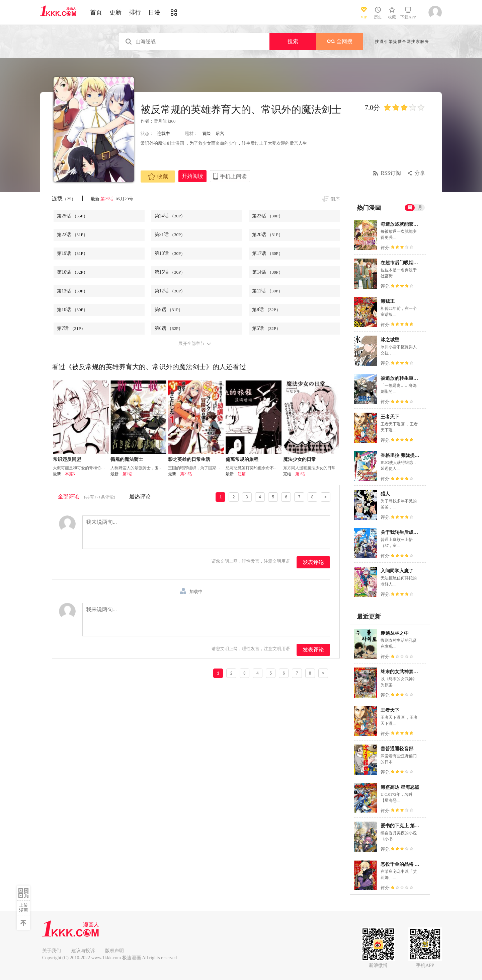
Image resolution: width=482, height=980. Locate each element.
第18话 (170, 253)
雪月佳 (160, 121)
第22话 (72, 235)
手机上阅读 (233, 176)
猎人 (385, 494)
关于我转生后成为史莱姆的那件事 (416, 532)
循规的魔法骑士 (127, 459)
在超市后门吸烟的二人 (404, 263)
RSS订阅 (391, 173)
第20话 (267, 235)
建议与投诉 (83, 951)
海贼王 (388, 301)
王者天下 (390, 417)
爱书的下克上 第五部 (402, 826)
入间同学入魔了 (397, 571)
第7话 (71, 328)
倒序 (335, 199)
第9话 (169, 310)
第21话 (170, 235)
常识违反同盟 (67, 459)
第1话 (300, 474)
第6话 (169, 328)
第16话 (72, 272)
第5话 (266, 328)
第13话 (72, 291)
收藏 (158, 177)
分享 (420, 173)
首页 (96, 12)
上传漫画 (23, 908)
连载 (64, 198)
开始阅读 (192, 176)
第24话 (170, 216)
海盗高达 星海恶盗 (400, 787)
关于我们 (52, 951)
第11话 (267, 291)
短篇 (242, 474)
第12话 (170, 291)
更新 (115, 12)
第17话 (267, 253)
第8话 (266, 310)
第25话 (107, 199)
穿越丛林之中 (395, 633)
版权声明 (114, 951)
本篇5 (70, 474)
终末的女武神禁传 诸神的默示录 (414, 672)
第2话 (128, 474)
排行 (135, 12)
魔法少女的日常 (300, 459)
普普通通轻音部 (397, 749)
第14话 (267, 272)
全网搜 (340, 41)
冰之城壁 (390, 340)
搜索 (293, 41)
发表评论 (313, 562)
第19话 (72, 253)
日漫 (154, 12)
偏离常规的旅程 (242, 459)
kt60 (172, 121)
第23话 (267, 216)
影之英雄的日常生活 (189, 459)
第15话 (170, 272)
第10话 (72, 310)
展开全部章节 (191, 344)
